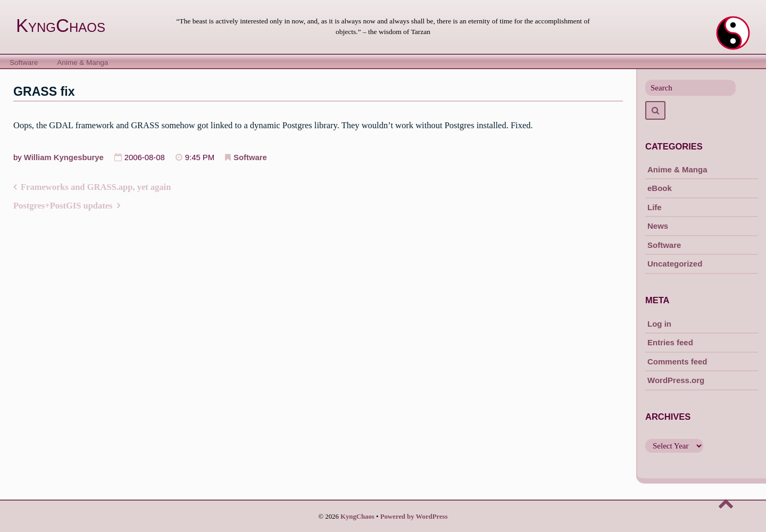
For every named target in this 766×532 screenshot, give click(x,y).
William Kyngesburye (64, 157)
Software (24, 63)
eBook (660, 188)
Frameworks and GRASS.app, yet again (96, 187)
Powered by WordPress (414, 517)
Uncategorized (675, 264)
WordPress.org (676, 380)
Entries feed (670, 342)
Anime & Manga (82, 63)
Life (655, 207)
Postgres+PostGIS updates (63, 206)
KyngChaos (61, 26)
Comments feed (677, 361)
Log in (659, 324)
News (658, 226)
